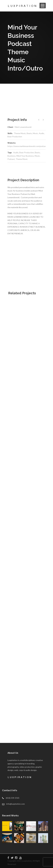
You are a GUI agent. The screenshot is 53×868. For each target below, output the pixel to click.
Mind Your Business (25, 156)
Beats (37, 152)
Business (12, 156)
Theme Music (22, 159)
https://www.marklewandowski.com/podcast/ (28, 146)
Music (37, 156)
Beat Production (27, 152)
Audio (16, 152)
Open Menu (43, 6)
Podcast (11, 159)
